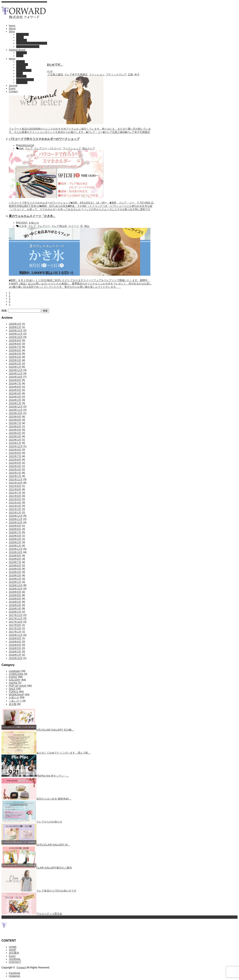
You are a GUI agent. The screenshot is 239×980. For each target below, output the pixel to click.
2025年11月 (16, 334)
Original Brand (17, 50)
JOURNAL (15, 959)
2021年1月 (15, 513)
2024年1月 (15, 403)
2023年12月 (16, 407)
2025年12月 (16, 330)
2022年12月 (16, 446)
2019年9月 (15, 556)
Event (12, 88)
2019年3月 (15, 575)
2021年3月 (15, 506)
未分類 (13, 704)
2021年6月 (15, 496)
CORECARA (16, 674)
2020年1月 (15, 546)
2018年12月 (16, 585)
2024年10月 (16, 377)
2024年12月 (16, 370)
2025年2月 (15, 364)
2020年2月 (15, 542)
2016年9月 (15, 638)
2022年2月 (15, 473)
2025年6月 (15, 350)
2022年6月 (15, 460)
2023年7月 (15, 423)
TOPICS (21, 67)
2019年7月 (15, 562)
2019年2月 (15, 579)
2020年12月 (16, 516)
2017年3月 (15, 628)
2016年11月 (16, 635)
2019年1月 (15, 582)
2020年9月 (15, 526)
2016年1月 (15, 655)
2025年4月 (15, 357)
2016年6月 (15, 645)
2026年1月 (15, 327)
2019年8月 (15, 559)
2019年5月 (15, 569)
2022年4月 (15, 466)
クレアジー (40, 148)
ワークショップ (72, 148)
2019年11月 (16, 549)
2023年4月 (15, 433)
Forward (21, 967)
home (12, 26)
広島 (131, 74)
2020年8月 (15, 529)
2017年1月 (15, 632)
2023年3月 (15, 436)
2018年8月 (15, 595)
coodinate (22, 83)
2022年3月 (15, 469)
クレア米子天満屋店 (76, 74)
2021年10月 (16, 483)
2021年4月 (15, 503)
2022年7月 (15, 456)
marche (13, 683)
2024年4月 (15, 393)
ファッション (97, 74)
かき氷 (23, 226)
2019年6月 (15, 565)
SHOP (13, 950)
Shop (12, 31)
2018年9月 (15, 592)
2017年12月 (16, 615)
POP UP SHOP (25, 80)
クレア (29, 148)
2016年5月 (15, 648)
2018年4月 (15, 605)
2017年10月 (16, 622)
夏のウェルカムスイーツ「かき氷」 (32, 216)
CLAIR (20, 37)
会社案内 (14, 953)
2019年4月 (15, 572)
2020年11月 (16, 519)
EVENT (20, 62)
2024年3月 (15, 397)
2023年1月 (15, 443)
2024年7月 (15, 383)
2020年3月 (15, 539)
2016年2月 (15, 652)
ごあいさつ (15, 701)
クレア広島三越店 (53, 74)
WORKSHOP (24, 70)
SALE (19, 73)
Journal (13, 86)
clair (21, 148)
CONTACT (15, 962)
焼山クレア (89, 148)
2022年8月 (15, 453)
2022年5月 (15, 463)
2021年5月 (15, 499)
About (12, 29)
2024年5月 (15, 390)
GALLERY (22, 65)
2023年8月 (15, 420)
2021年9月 (15, 486)
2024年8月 (15, 380)
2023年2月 (15, 440)
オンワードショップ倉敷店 (32, 43)
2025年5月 (15, 354)
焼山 (87, 226)
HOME (13, 947)
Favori (20, 56)
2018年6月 (15, 599)
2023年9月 (15, 417)
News (12, 59)
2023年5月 (15, 430)
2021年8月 (15, 489)
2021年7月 (15, 493)
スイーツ (74, 226)
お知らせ (21, 76)
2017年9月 (15, 625)
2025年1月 (15, 367)
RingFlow (22, 40)
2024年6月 (15, 387)
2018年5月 (15, 602)
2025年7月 (15, 347)
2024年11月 (16, 373)
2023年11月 (16, 410)
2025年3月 (15, 360)
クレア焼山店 (59, 226)
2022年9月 (15, 450)
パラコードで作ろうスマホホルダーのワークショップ (44, 139)
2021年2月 (15, 509)
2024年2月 (15, 400)
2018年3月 (15, 609)
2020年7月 (15, 532)
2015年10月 (16, 658)
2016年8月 (15, 642)
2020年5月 (15, 536)
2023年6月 (15, 426)
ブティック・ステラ (28, 47)
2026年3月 (15, 324)
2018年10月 (16, 589)
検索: (4, 311)
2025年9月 (15, 340)
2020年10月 (16, 522)
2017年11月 (16, 618)
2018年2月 (15, 612)
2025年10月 (16, 337)
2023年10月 (16, 413)
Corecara (22, 53)
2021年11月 (16, 479)
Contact (13, 91)
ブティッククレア (116, 74)
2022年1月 (15, 476)
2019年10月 (16, 552)
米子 (137, 74)
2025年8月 (15, 344)
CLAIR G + (22, 34)
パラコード (55, 148)
